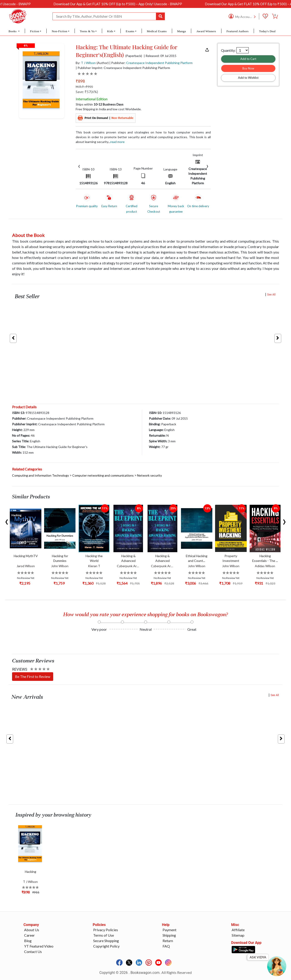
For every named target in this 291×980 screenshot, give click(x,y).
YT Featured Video (39, 946)
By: (86, 63)
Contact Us (33, 952)
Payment (169, 930)
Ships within (100, 104)
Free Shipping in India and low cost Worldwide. (109, 109)
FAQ (166, 946)
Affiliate (238, 930)
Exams (130, 31)
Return (168, 941)
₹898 (80, 81)
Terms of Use (104, 935)
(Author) (103, 63)
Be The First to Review (33, 676)
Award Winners (206, 31)
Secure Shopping (106, 941)
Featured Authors (237, 31)
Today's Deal (267, 31)
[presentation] (79, 166)
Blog (28, 941)
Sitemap (238, 935)
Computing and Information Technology (40, 475)
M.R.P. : (84, 87)
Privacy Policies (106, 930)
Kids (110, 31)
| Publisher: (151, 63)
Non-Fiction (59, 31)
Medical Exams (157, 31)
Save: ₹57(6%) (87, 92)
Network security (149, 475)
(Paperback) (134, 56)
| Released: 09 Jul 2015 (160, 56)
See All (271, 295)
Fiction (35, 31)
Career (29, 935)
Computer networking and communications (103, 475)
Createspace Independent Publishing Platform (159, 63)
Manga (181, 31)
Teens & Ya (87, 31)
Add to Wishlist (248, 78)
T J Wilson (88, 63)
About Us (32, 930)
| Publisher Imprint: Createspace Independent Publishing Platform (123, 68)
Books (13, 31)
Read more (117, 142)
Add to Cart (248, 59)
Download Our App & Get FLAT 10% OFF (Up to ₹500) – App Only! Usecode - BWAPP (128, 4)
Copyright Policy (106, 946)
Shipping (169, 935)
